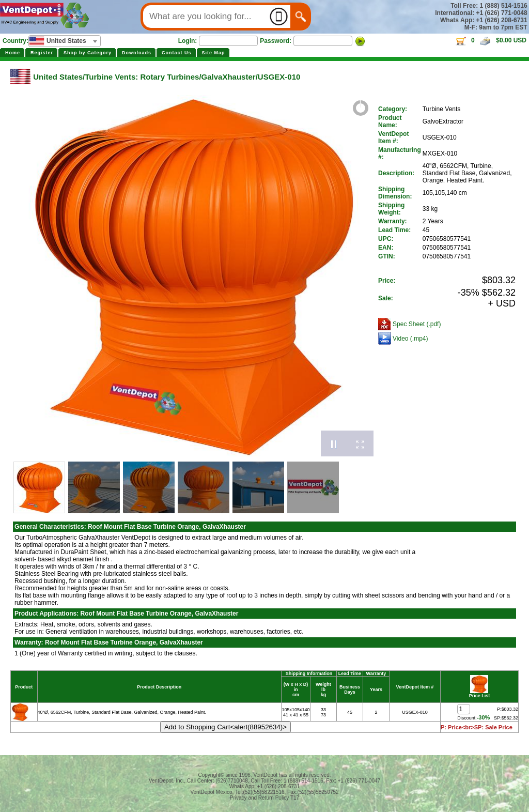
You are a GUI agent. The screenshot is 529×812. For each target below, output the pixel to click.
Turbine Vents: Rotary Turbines (142, 77)
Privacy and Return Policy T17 (264, 798)
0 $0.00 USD (491, 40)
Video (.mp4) (410, 339)
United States (58, 77)
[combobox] (65, 41)
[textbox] (65, 41)
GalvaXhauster (229, 77)
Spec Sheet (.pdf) (417, 324)
